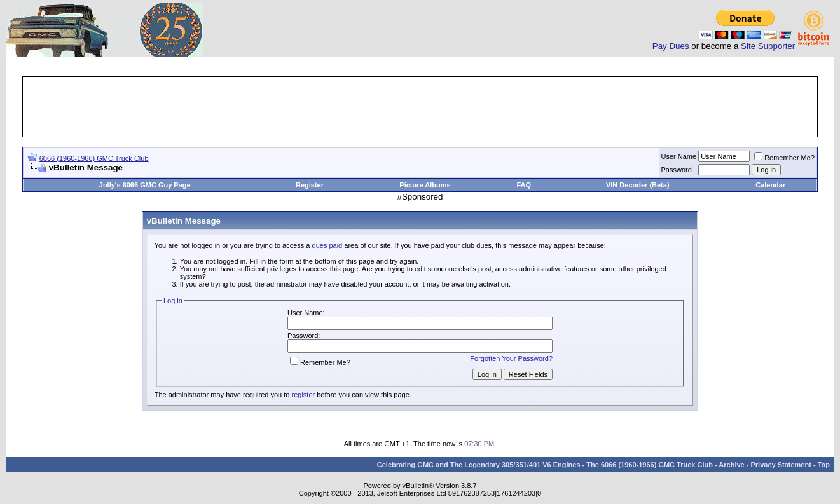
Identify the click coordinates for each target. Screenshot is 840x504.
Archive (731, 465)
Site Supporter (768, 46)
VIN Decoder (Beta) (638, 185)
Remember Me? (784, 158)
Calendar (770, 185)
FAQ (524, 185)
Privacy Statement (781, 465)
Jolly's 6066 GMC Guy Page (145, 185)
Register (310, 185)
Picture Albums (425, 185)
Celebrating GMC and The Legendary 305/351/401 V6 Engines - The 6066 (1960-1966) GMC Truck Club (545, 465)
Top (824, 465)
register (303, 395)
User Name (679, 156)
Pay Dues (671, 46)
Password (677, 170)
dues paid (327, 245)
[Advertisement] (420, 107)
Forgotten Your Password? (511, 358)
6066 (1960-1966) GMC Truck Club (94, 158)
